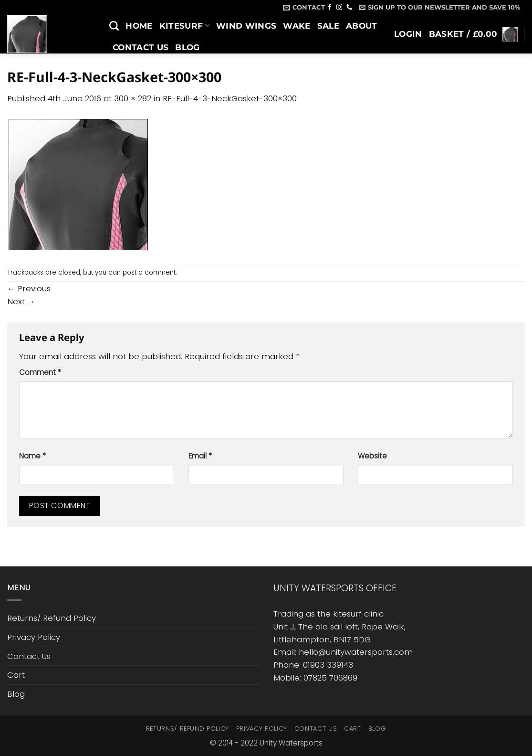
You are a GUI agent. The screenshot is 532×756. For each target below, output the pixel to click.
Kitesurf (184, 26)
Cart (16, 675)
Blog (187, 47)
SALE (328, 26)
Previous (29, 288)
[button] (439, 7)
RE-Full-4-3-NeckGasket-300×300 (230, 98)
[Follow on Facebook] (330, 8)
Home (139, 26)
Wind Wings (246, 26)
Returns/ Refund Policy (52, 618)
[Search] (114, 26)
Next (21, 301)
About (362, 26)
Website (372, 456)
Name (32, 456)
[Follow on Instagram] (339, 8)
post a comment (149, 272)
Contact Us (141, 47)
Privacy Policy (34, 637)
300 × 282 (133, 98)
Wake (297, 26)
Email (200, 456)
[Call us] (349, 8)
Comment (40, 372)
